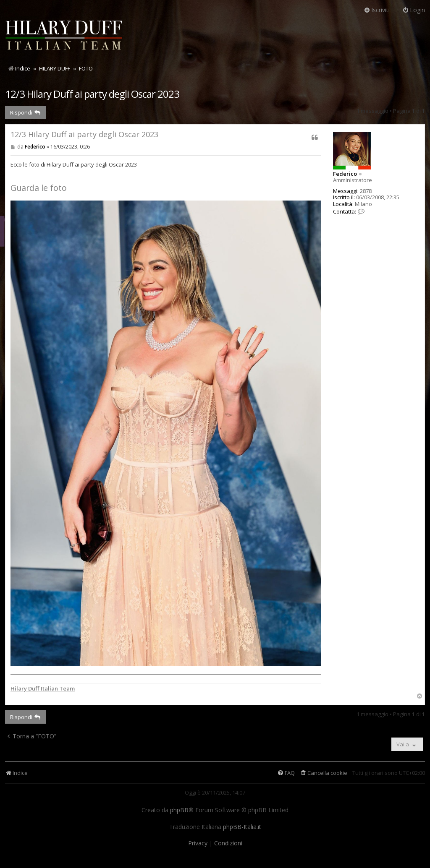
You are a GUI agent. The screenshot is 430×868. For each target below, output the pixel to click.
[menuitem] (324, 773)
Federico (345, 174)
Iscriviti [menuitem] (377, 10)
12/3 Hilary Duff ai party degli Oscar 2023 (92, 94)
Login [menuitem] (414, 10)
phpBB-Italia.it (242, 827)
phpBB (179, 810)
